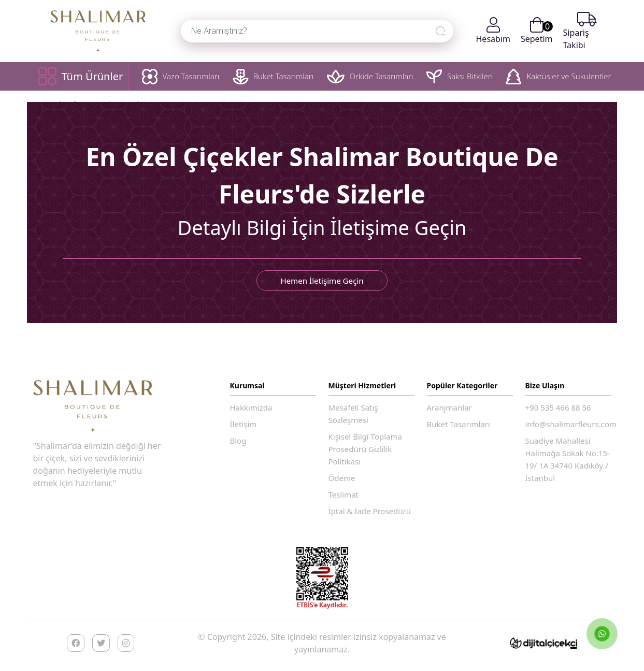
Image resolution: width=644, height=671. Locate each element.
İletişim (244, 424)
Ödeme (342, 478)
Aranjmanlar (449, 407)
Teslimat (344, 494)
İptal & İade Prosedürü (370, 511)
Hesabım (493, 31)
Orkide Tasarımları (370, 77)
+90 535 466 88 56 (558, 407)
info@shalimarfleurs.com (571, 424)
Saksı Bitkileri (460, 77)
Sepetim (537, 31)
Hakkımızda (251, 407)
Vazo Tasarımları (181, 77)
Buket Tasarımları (273, 77)
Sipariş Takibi (580, 31)
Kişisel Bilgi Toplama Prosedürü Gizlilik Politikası (365, 449)
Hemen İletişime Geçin (322, 281)
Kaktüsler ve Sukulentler (558, 77)
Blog (238, 441)
